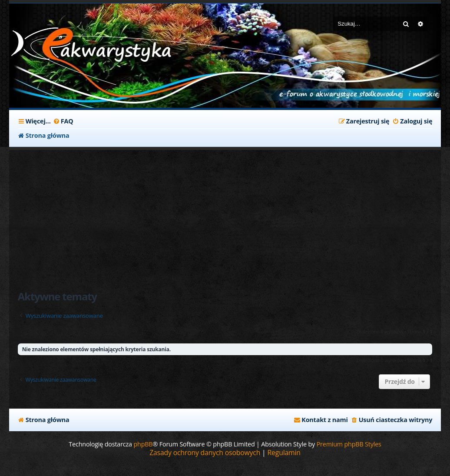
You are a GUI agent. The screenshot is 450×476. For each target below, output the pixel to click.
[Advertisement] (225, 215)
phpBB (143, 444)
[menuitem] (63, 121)
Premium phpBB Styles (349, 444)
